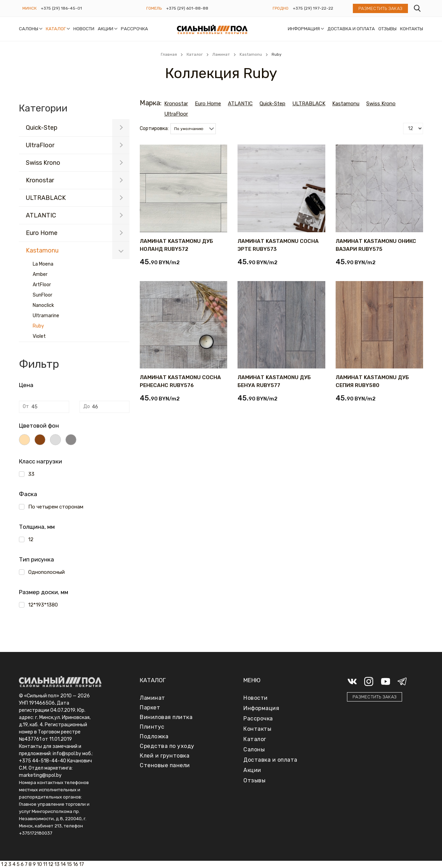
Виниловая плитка (166, 717)
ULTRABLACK (46, 198)
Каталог (56, 29)
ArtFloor (42, 285)
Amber (40, 274)
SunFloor (43, 295)
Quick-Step (42, 128)
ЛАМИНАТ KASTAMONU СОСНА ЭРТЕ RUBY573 (278, 245)
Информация (304, 29)
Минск (29, 8)
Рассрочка (134, 29)
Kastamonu (42, 250)
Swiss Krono (43, 163)
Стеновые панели (165, 765)
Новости (84, 29)
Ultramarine (46, 316)
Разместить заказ (380, 8)
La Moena (43, 264)
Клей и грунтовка (165, 756)
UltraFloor (40, 145)
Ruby (38, 326)
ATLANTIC (41, 215)
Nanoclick (43, 305)
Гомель (154, 8)
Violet (39, 336)
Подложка (154, 736)
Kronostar (40, 180)
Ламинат (152, 698)
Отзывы (387, 29)
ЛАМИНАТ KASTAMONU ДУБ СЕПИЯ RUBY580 (372, 381)
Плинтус (152, 727)
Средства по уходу (167, 746)
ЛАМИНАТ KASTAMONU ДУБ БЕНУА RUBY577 (274, 381)
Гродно (281, 8)
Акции (106, 29)
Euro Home (42, 233)
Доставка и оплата (351, 29)
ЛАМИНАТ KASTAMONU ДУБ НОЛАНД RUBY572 (176, 245)
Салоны (29, 29)
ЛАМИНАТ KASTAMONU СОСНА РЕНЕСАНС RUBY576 (180, 381)
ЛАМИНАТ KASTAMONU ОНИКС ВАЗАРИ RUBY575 (376, 245)
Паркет (150, 708)
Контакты (412, 29)
